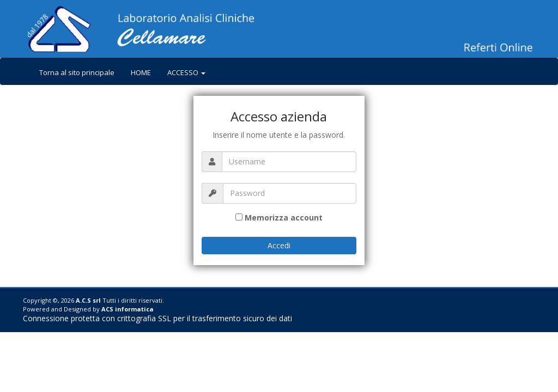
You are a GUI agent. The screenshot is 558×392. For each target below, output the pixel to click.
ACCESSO (186, 72)
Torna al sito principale (77, 72)
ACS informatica (128, 309)
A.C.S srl (88, 300)
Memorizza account (284, 218)
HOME (141, 72)
